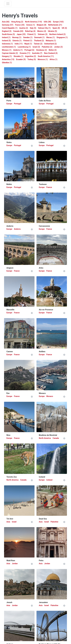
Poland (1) (32, 34)
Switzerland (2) (50, 44)
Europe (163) (58, 22)
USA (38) (47, 22)
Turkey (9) (32, 59)
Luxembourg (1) (24, 47)
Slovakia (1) (18, 56)
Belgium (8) (42, 25)
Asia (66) (6, 22)
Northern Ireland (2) (57, 34)
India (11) (19, 44)
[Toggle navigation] (8, 4)
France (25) (20, 25)
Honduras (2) (41, 50)
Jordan (15, 564)
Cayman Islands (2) (10, 53)
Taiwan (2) (38, 44)
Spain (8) (56, 28)
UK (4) (64, 28)
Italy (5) (33, 28)
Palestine (54, 522)
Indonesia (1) (7, 44)
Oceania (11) (25, 53)
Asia (8, 522)
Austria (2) (24, 28)
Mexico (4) (42, 31)
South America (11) (46, 56)
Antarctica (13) (8, 59)
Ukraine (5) (52, 31)
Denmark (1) (39, 37)
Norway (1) (17, 37)
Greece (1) (31, 25)
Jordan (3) (58, 47)
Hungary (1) (7, 56)
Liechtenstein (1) (9, 47)
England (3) (7, 31)
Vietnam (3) (43, 34)
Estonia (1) (17, 41)
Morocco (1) (43, 59)
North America (45, 438)
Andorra (17, 229)
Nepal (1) (28, 44)
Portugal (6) (29, 50)
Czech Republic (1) (10, 28)
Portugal (17, 104)
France (49, 187)
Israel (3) (36, 47)
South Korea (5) (8, 34)
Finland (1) (28, 41)
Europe (10, 104)
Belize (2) (53, 50)
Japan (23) (21, 34)
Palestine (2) (47, 47)
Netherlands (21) (55, 25)
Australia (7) (37, 53)
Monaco (50, 396)
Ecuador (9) (21, 59)
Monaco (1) (7, 50)
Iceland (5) (6, 41)
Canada (56, 438)
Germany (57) (8, 25)
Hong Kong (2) (17, 22)
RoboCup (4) (30, 31)
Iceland (49, 480)
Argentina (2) (31, 56)
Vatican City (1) (44, 28)
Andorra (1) (18, 50)
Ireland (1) (6, 37)
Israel (14, 522)
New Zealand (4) (51, 53)
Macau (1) (51, 37)
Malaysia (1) (51, 41)
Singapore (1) (62, 37)
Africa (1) (53, 59)
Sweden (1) (28, 37)
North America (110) (34, 22)
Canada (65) (18, 31)
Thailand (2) (39, 41)
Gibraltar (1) (7, 63)
